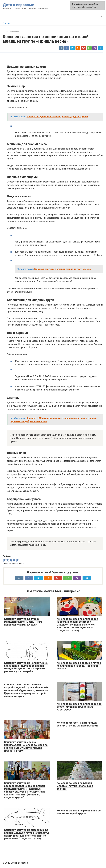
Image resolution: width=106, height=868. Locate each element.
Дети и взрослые (19, 5)
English (6, 23)
